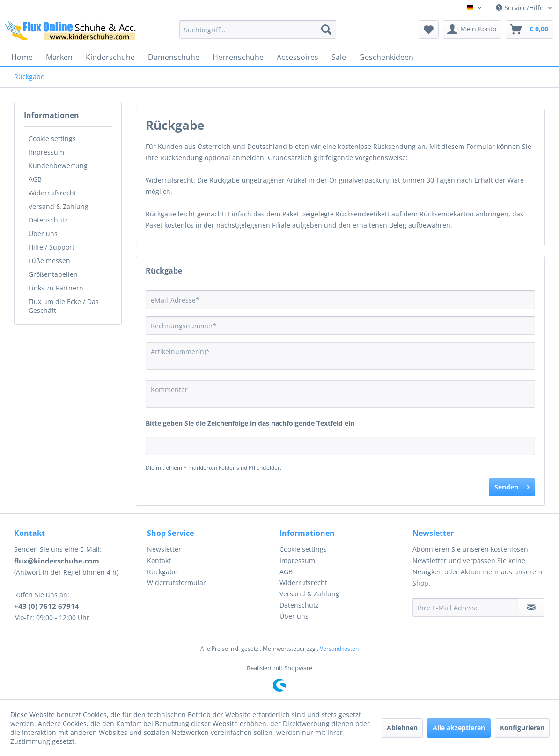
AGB (35, 179)
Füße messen (49, 261)
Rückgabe (162, 572)
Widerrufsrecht (52, 193)
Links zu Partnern (56, 288)
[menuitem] (257, 30)
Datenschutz (48, 220)
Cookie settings (52, 138)
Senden (512, 485)
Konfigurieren (522, 728)
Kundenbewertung (58, 166)
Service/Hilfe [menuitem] (521, 8)
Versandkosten (339, 649)
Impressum (46, 152)
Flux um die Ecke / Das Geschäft (64, 306)
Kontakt (159, 560)
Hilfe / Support (51, 247)
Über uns (43, 233)
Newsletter (164, 549)
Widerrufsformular (177, 582)
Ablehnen (402, 728)
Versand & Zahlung (59, 206)
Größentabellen (53, 274)
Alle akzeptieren (459, 728)
